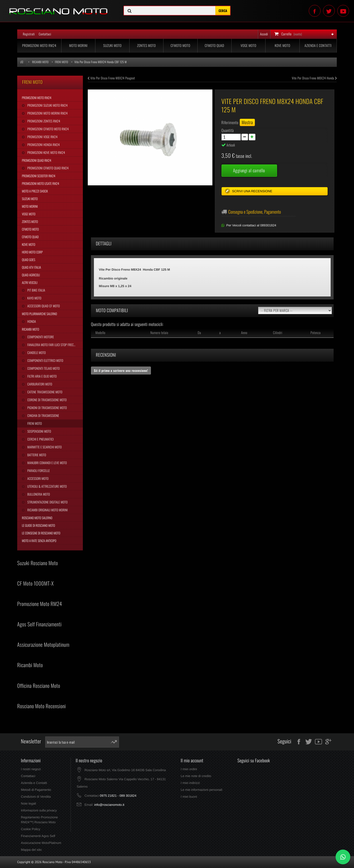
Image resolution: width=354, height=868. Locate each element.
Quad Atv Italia (31, 267)
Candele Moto (36, 353)
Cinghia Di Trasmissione (43, 415)
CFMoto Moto (180, 46)
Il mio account (192, 761)
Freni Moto (34, 423)
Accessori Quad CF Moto (43, 306)
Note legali (28, 803)
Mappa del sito (31, 850)
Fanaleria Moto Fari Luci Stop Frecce (52, 345)
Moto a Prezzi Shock (35, 191)
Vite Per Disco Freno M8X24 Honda (314, 78)
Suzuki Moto (112, 46)
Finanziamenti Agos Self (38, 836)
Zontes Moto (147, 46)
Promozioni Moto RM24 (39, 46)
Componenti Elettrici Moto (45, 360)
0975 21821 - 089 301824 (118, 796)
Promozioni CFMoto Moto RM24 (48, 129)
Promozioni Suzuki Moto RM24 (47, 105)
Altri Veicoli (30, 282)
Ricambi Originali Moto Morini (47, 510)
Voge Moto (249, 46)
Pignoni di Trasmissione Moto (47, 408)
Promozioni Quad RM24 (37, 160)
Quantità (228, 130)
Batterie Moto (36, 455)
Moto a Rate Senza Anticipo (39, 541)
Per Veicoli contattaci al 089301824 (251, 225)
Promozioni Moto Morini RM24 (47, 113)
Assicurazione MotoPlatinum (41, 843)
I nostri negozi (31, 769)
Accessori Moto (37, 478)
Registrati (29, 34)
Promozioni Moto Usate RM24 (41, 183)
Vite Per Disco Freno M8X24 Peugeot (111, 78)
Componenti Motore (40, 337)
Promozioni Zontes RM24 (43, 121)
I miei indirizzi (190, 783)
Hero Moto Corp (32, 252)
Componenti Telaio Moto (43, 368)
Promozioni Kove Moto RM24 (46, 152)
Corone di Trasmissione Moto (47, 400)
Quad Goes (29, 260)
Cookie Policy (31, 829)
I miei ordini (189, 769)
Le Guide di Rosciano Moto (38, 525)
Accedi (264, 34)
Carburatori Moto (39, 384)
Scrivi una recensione (252, 191)
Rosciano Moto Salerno (37, 518)
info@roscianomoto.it (109, 805)
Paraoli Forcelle (38, 471)
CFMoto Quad (214, 46)
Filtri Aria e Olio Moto (42, 376)
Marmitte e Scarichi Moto (44, 447)
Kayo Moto (34, 298)
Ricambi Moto (30, 329)
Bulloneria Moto (38, 494)
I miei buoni (189, 797)
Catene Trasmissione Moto (44, 392)
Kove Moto (283, 46)
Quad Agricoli (31, 275)
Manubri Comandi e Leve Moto (47, 463)
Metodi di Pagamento (36, 790)
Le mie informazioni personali (201, 790)
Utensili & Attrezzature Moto (47, 486)
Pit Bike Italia (36, 290)
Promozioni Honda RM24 (43, 145)
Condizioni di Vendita (36, 797)
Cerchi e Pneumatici (40, 439)
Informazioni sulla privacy (39, 810)
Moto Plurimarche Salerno (39, 314)
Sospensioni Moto (39, 431)
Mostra (247, 122)
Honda (31, 321)
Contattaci (45, 34)
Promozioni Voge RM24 (42, 137)
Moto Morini (78, 46)
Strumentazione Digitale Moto (47, 502)
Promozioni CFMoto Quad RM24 (48, 168)
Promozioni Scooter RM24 (39, 176)
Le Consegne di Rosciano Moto (41, 533)
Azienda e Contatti (318, 46)
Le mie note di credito (196, 776)
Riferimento (230, 122)
